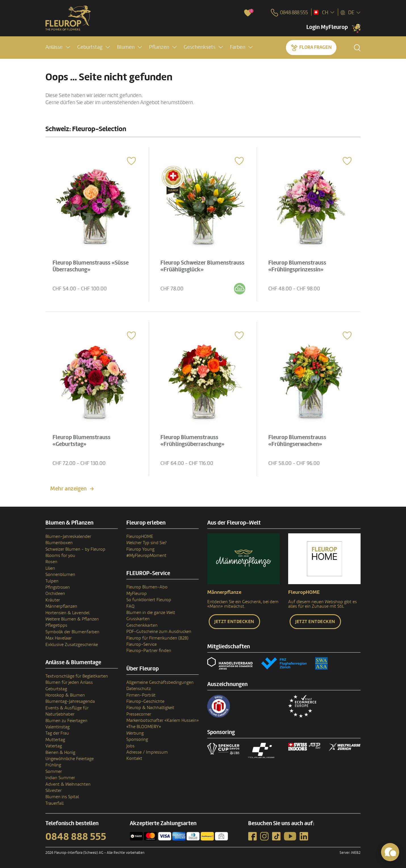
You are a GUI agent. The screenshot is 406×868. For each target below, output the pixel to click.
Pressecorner (139, 714)
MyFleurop (137, 594)
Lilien (50, 568)
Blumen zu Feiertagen (66, 721)
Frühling (53, 765)
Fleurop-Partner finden (149, 651)
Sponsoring (137, 739)
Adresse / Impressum (147, 752)
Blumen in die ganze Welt (151, 613)
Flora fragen (315, 47)
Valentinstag (57, 727)
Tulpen (52, 581)
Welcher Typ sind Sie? (147, 543)
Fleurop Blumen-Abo (147, 587)
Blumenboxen (59, 543)
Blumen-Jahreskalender (68, 536)
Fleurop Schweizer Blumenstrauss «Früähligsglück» (203, 266)
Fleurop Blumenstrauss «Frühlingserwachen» (298, 441)
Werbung (135, 733)
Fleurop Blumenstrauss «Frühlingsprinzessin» (298, 266)
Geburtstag (56, 689)
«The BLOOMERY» (144, 727)
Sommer (54, 771)
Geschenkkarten (142, 625)
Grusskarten (138, 619)
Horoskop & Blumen (65, 695)
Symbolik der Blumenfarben (72, 632)
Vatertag (54, 746)
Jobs (130, 746)
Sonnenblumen (60, 575)
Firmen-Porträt (141, 695)
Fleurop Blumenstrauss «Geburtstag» (82, 441)
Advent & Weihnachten (68, 784)
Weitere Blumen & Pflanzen (72, 619)
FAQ (130, 606)
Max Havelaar (58, 638)
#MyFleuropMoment (146, 555)
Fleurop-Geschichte (145, 701)
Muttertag (55, 740)
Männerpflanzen (61, 606)
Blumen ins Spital (62, 797)
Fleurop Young (140, 549)
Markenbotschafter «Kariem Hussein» (163, 720)
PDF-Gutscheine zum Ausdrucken (159, 632)
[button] (58, 47)
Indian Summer (60, 778)
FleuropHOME (140, 536)
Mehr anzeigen (68, 489)
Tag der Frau (57, 733)
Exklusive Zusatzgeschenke (72, 645)
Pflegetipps (56, 625)
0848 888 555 (76, 837)
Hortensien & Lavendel (67, 613)
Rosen (51, 562)
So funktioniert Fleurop (149, 600)
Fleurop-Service (142, 644)
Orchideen (55, 594)
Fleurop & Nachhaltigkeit (150, 708)
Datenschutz (139, 689)
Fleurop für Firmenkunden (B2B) (157, 638)
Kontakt (134, 758)
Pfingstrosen (58, 587)
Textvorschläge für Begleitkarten (77, 676)
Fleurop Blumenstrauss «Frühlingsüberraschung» (193, 441)
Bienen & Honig (60, 752)
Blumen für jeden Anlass (69, 682)
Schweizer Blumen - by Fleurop (75, 549)
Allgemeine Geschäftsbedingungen (160, 682)
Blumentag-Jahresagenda (70, 701)
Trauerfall (55, 803)
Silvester (54, 791)
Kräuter (53, 600)
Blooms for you (60, 555)
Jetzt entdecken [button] (234, 622)
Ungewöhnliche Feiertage (70, 759)
